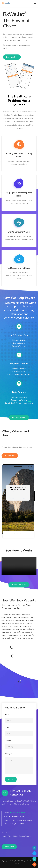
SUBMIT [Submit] (11, 779)
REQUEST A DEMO (19, 417)
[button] (4, 542)
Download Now (12, 57)
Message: (8, 754)
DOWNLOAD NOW (19, 585)
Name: (7, 714)
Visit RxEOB (9, 847)
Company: (8, 741)
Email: (7, 727)
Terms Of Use (16, 864)
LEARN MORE (10, 456)
